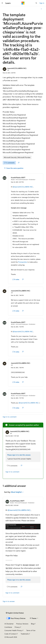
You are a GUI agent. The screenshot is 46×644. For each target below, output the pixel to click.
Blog (33, 624)
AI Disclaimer (9, 624)
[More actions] (41, 9)
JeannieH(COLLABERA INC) (17, 68)
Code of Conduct (10, 634)
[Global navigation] (2, 3)
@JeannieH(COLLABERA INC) (23, 187)
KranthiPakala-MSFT (18, 177)
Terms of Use (31, 630)
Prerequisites (23, 262)
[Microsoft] (23, 3)
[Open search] (36, 3)
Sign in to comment (10, 417)
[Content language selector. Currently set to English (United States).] (15, 613)
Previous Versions (22, 624)
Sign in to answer (9, 601)
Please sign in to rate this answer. (19, 455)
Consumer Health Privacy (13, 630)
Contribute (8, 627)
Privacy (17, 627)
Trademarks (25, 634)
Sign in (42, 3)
